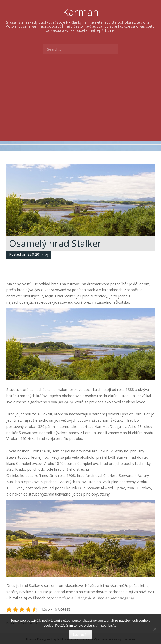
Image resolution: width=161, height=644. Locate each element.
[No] (155, 629)
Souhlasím (80, 635)
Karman (81, 12)
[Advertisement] (80, 102)
